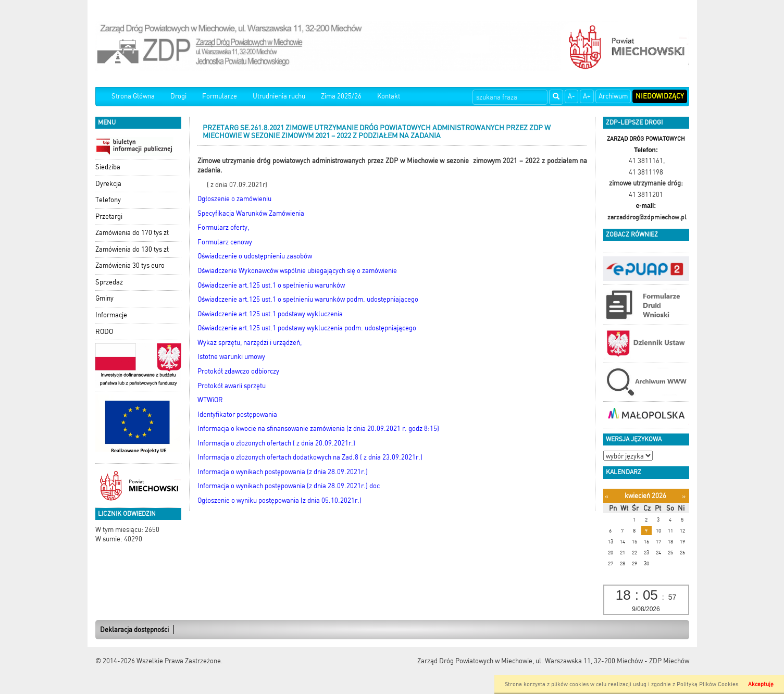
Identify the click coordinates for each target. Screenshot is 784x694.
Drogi (178, 96)
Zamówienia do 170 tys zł (132, 233)
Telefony (108, 200)
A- (571, 96)
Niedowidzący (660, 96)
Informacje (111, 315)
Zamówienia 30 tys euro (130, 265)
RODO (104, 332)
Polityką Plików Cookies (707, 684)
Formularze (220, 96)
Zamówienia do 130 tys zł (132, 249)
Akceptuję (761, 684)
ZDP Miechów (669, 661)
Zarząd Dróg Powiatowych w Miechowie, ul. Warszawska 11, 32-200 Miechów (530, 661)
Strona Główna (133, 96)
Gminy (104, 298)
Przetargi (109, 216)
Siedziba (108, 167)
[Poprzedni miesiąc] (607, 496)
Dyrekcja (108, 184)
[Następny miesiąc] (684, 496)
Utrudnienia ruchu (279, 96)
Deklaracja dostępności (134, 630)
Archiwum (613, 96)
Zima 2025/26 (341, 96)
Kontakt (389, 96)
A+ (587, 96)
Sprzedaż (109, 282)
